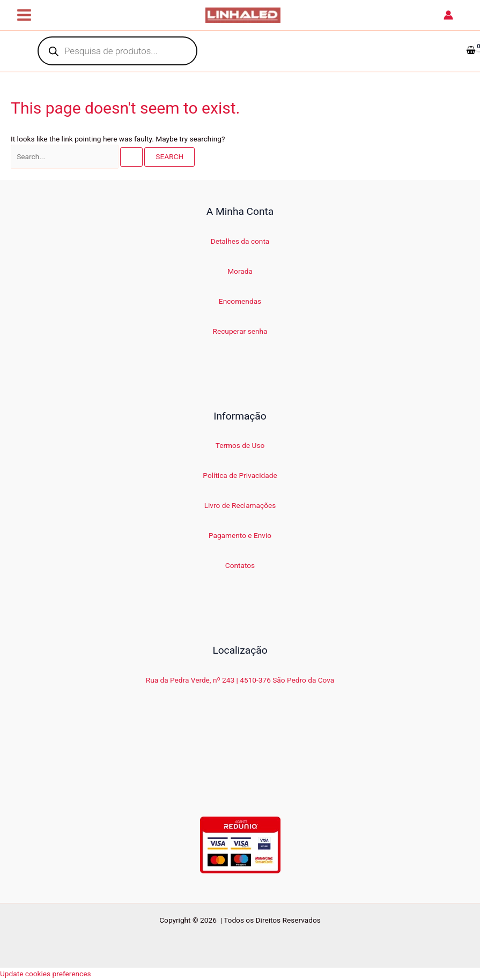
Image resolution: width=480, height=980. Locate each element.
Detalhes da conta (240, 241)
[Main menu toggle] (24, 15)
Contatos (240, 565)
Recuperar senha (240, 331)
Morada (240, 271)
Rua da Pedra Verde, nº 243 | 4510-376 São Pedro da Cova (240, 680)
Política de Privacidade (240, 475)
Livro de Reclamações (240, 505)
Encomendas (240, 301)
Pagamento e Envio (240, 535)
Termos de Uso (240, 445)
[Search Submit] (131, 157)
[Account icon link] (448, 15)
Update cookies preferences (46, 974)
